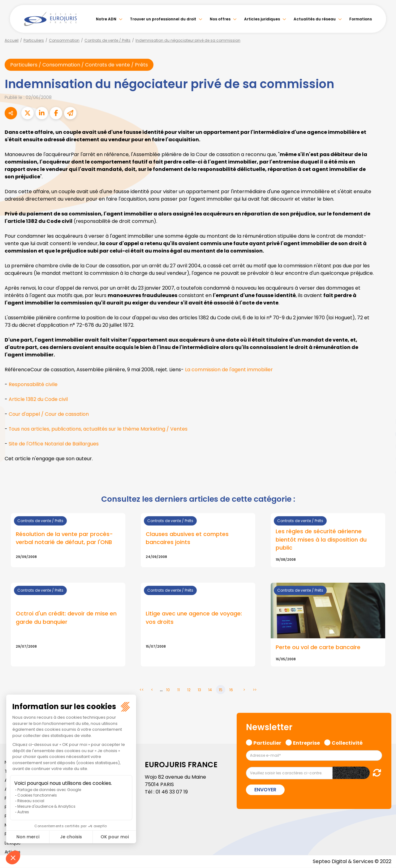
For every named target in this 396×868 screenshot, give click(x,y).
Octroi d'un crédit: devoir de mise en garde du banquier (66, 618)
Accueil (12, 40)
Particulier (267, 742)
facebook (384, 397)
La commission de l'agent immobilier (229, 370)
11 (179, 690)
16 (231, 690)
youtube (384, 434)
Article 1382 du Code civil (38, 399)
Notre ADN (106, 19)
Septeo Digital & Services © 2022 (352, 862)
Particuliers (34, 40)
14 (210, 690)
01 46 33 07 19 (172, 792)
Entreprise (306, 742)
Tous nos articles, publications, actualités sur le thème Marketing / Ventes (98, 429)
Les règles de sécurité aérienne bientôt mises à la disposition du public (321, 540)
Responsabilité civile (33, 384)
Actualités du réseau (315, 19)
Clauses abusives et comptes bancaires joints (187, 538)
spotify (384, 459)
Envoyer (265, 790)
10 (168, 690)
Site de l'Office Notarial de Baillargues (54, 444)
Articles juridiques (262, 19)
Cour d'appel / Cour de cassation (49, 414)
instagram (384, 446)
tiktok (384, 471)
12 (189, 690)
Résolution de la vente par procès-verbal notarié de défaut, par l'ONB (64, 538)
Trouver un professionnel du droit (163, 19)
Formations (361, 19)
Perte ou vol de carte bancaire (318, 647)
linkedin (384, 422)
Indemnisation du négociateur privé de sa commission (188, 40)
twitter (384, 409)
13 (199, 690)
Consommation (64, 40)
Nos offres (220, 19)
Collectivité (347, 742)
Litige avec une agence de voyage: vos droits (194, 618)
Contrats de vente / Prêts (108, 40)
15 (221, 690)
